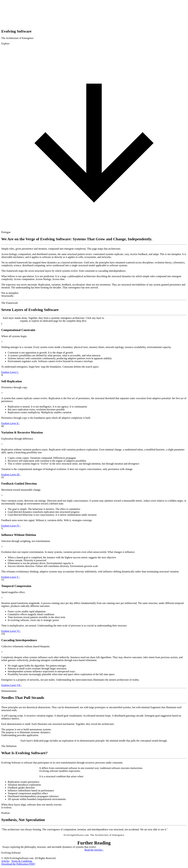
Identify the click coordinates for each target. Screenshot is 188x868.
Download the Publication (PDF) (18, 864)
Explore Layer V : (11, 577)
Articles (5, 861)
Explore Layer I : (10, 372)
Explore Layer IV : (11, 526)
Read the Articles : (94, 850)
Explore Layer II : (11, 423)
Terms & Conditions (22, 861)
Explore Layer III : (11, 475)
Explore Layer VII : (11, 685)
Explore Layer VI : (11, 631)
